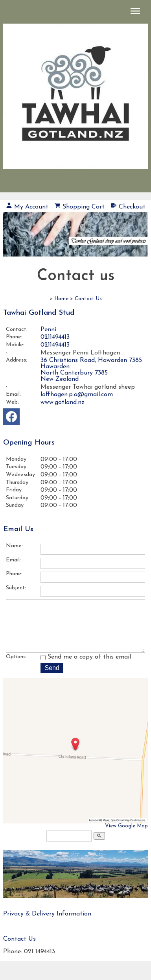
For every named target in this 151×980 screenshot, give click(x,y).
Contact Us (88, 299)
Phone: (14, 337)
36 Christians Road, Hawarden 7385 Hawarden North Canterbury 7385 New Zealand (91, 370)
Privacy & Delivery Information (47, 925)
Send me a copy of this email (86, 668)
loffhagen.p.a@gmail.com (77, 395)
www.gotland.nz (63, 402)
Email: (13, 394)
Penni (48, 330)
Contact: (17, 329)
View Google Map (126, 837)
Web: (12, 402)
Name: (14, 546)
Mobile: (15, 345)
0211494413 (55, 337)
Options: (16, 668)
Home (61, 299)
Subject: (16, 588)
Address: (17, 360)
